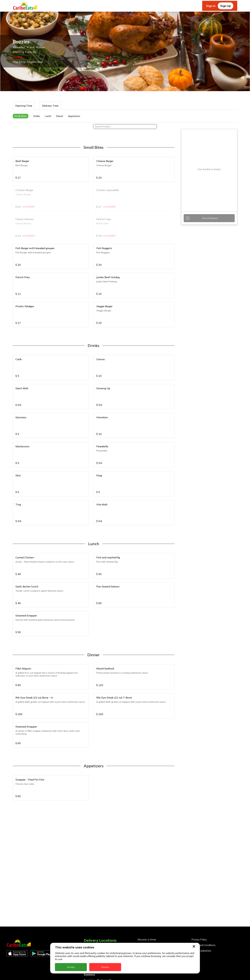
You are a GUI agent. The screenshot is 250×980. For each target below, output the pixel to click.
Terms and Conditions (204, 945)
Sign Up (226, 6)
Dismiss (105, 967)
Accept (71, 967)
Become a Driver (147, 940)
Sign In (211, 6)
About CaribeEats (201, 951)
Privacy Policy (199, 940)
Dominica (89, 975)
